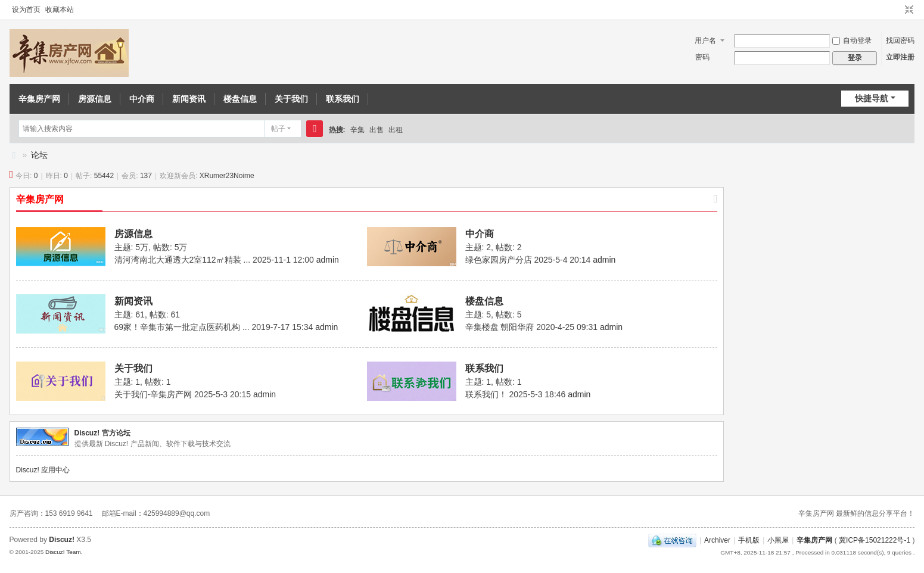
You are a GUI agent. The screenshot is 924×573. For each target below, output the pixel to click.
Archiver (717, 540)
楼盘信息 (240, 99)
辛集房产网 (39, 99)
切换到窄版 (909, 10)
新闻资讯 (189, 99)
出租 (396, 130)
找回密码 (900, 41)
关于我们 (291, 99)
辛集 (357, 130)
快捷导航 (872, 98)
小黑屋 (778, 540)
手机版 (749, 540)
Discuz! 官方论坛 (102, 433)
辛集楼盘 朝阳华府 (500, 327)
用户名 (705, 41)
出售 (377, 130)
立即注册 (900, 57)
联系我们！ (486, 394)
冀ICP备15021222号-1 (875, 540)
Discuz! (62, 540)
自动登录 (852, 41)
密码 (702, 57)
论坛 (39, 155)
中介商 (142, 99)
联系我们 (343, 99)
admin (328, 260)
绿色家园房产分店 (499, 260)
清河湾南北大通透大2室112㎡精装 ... (183, 260)
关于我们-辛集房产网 (153, 394)
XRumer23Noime (227, 176)
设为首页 (26, 10)
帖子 (278, 129)
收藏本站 (60, 10)
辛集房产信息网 (14, 155)
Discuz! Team (63, 552)
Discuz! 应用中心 (43, 470)
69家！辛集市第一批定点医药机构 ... (182, 327)
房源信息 (95, 99)
